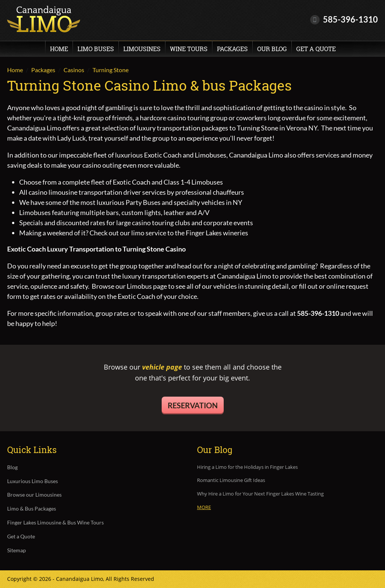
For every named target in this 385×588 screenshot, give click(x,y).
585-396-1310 (350, 19)
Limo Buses (96, 49)
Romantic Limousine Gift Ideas (231, 480)
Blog (12, 467)
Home (59, 49)
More (204, 507)
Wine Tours (189, 49)
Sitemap (17, 550)
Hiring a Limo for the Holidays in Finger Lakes (247, 467)
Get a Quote (316, 49)
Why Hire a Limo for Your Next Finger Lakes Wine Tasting (260, 494)
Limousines (142, 49)
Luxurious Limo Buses (33, 481)
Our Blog (272, 49)
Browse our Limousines (34, 495)
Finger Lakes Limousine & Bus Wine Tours (55, 523)
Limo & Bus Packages (32, 509)
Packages (232, 49)
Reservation (193, 405)
